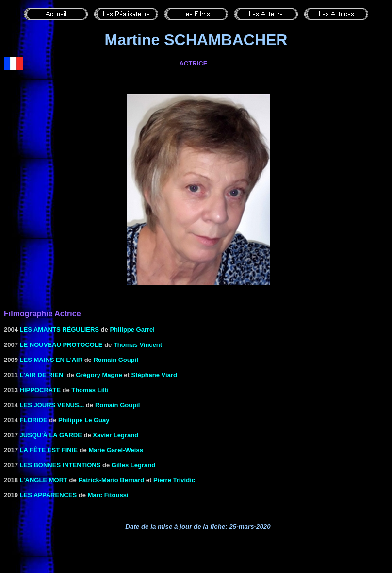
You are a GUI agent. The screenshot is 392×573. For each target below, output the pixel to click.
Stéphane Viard (154, 375)
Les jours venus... (52, 405)
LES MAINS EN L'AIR (51, 360)
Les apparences (49, 495)
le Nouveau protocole (61, 345)
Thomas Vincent (138, 345)
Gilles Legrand (133, 465)
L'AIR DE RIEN (42, 375)
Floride (34, 420)
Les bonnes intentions (60, 465)
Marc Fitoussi (108, 495)
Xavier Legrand (115, 435)
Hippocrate (40, 390)
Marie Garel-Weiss (115, 450)
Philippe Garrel (132, 330)
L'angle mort (44, 480)
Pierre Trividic (174, 480)
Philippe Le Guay (84, 420)
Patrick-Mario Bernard (111, 480)
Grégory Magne (99, 375)
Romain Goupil (115, 360)
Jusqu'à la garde (51, 435)
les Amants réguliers (59, 330)
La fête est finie (49, 450)
